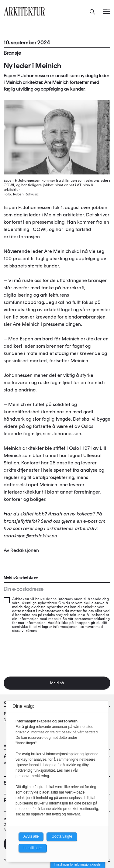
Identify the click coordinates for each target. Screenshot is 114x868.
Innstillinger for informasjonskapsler (78, 865)
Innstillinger (33, 848)
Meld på (57, 683)
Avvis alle (31, 836)
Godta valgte (62, 836)
